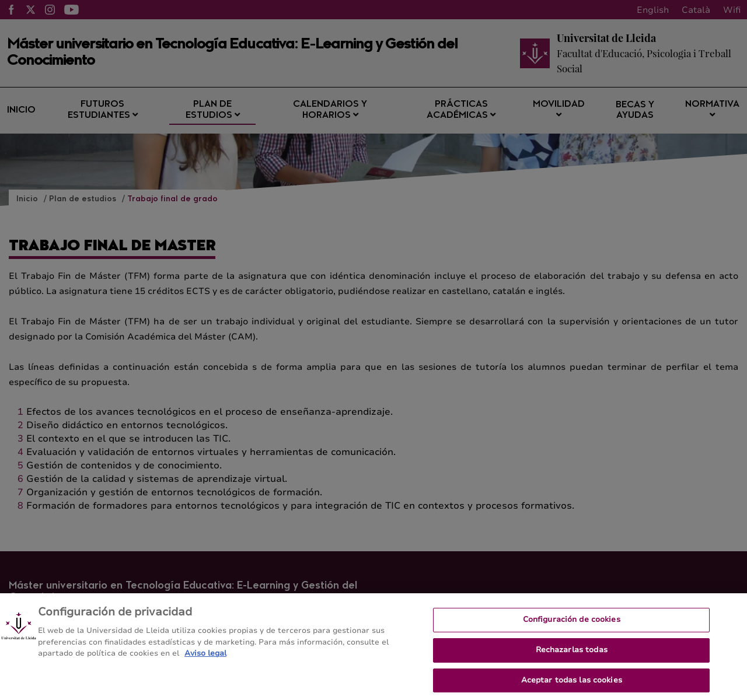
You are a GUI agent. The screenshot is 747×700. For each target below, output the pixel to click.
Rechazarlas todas (572, 654)
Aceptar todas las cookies (572, 685)
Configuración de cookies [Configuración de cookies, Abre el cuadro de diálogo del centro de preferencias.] (572, 625)
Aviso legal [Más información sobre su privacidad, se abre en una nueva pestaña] (205, 659)
